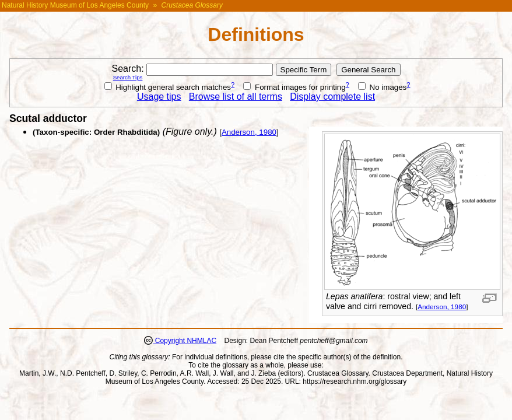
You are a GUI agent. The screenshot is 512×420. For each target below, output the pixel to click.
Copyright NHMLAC (185, 341)
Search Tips (128, 77)
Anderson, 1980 (442, 307)
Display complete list (332, 97)
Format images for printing (294, 87)
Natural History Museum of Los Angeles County (75, 5)
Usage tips (159, 97)
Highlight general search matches (168, 87)
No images (382, 87)
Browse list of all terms (236, 97)
